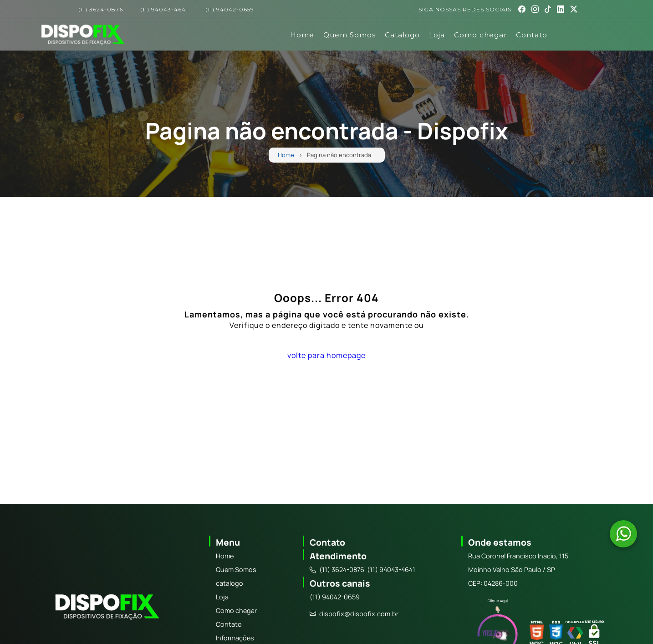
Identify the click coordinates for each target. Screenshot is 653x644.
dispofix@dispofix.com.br (354, 614)
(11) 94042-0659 (230, 10)
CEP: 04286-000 (493, 583)
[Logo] (106, 608)
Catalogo (402, 35)
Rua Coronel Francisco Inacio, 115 (518, 556)
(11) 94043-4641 (164, 10)
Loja (437, 35)
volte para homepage (326, 355)
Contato (532, 35)
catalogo (230, 583)
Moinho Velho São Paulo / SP (512, 570)
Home (302, 35)
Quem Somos (349, 35)
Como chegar (480, 35)
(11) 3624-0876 (101, 10)
